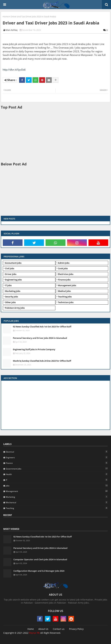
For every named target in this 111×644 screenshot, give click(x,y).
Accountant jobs (13, 263)
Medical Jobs (64, 291)
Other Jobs (10, 302)
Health (57, 474)
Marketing (57, 497)
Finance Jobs (64, 280)
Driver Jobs (11, 274)
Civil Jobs (10, 268)
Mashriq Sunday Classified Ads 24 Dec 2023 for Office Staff (42, 361)
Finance (57, 463)
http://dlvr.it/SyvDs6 (14, 70)
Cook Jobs (63, 268)
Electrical (57, 452)
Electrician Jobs (66, 274)
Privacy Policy (76, 629)
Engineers (57, 457)
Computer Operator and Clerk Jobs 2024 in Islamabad (40, 559)
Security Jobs (12, 297)
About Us (43, 629)
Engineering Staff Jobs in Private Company (34, 349)
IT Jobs (8, 285)
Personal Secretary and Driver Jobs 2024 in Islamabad (40, 338)
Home (6, 16)
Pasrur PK (34, 633)
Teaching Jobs (65, 297)
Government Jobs (57, 469)
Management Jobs (67, 285)
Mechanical (57, 502)
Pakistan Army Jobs (15, 308)
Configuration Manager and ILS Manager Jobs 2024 (39, 571)
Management (57, 491)
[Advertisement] (56, 135)
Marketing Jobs (13, 291)
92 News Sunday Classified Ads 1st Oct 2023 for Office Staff (42, 327)
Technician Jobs (66, 302)
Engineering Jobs (13, 280)
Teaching (57, 508)
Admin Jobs (64, 263)
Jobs (57, 486)
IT (57, 480)
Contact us (59, 629)
